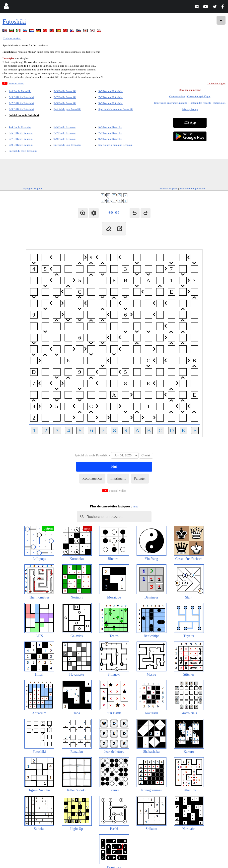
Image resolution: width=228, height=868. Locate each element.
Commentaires (177, 96)
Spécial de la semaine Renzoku (115, 145)
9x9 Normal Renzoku (110, 139)
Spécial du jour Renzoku (67, 145)
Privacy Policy (190, 109)
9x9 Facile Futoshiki (65, 103)
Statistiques (219, 103)
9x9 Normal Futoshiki (111, 103)
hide (136, 506)
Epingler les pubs (33, 188)
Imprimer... (118, 478)
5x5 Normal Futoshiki (111, 91)
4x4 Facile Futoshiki (20, 91)
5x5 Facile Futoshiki (65, 91)
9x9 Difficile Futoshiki (21, 109)
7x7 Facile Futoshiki (65, 97)
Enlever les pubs (169, 188)
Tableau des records (200, 103)
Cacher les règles (216, 83)
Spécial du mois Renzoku (23, 151)
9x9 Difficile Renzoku (21, 145)
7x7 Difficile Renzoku (21, 139)
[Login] (6, 7)
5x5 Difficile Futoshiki (21, 97)
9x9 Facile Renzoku (65, 139)
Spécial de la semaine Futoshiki (116, 109)
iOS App (190, 123)
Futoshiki (14, 22)
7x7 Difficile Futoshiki (21, 103)
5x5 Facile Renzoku (65, 127)
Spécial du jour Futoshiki (67, 109)
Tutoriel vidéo (16, 83)
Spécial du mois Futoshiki (24, 115)
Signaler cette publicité (192, 188)
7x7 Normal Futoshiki (111, 97)
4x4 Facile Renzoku (20, 127)
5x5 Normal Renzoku (110, 127)
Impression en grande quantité (171, 103)
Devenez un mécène (190, 90)
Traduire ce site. (12, 38)
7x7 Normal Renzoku (110, 133)
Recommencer (92, 478)
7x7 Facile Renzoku (65, 133)
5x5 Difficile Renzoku (21, 133)
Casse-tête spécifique (199, 96)
